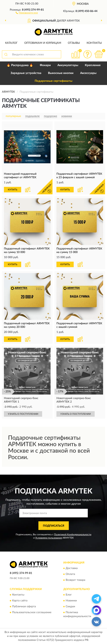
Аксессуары (88, 73)
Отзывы (74, 43)
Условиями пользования (49, 538)
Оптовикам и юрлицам (43, 43)
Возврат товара (75, 580)
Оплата (70, 574)
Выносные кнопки (61, 73)
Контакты (94, 43)
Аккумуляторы (68, 65)
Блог (69, 595)
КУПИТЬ (13, 190)
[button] (27, 13)
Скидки (70, 607)
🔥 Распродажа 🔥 (20, 65)
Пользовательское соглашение (32, 613)
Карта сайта (20, 601)
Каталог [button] (11, 43)
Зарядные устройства (26, 73)
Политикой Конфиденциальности (73, 534)
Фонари (45, 65)
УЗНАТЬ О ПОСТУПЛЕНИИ (23, 414)
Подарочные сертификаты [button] (53, 81)
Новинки (71, 601)
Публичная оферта (24, 607)
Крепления (93, 65)
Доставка (72, 568)
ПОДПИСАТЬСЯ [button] (54, 526)
